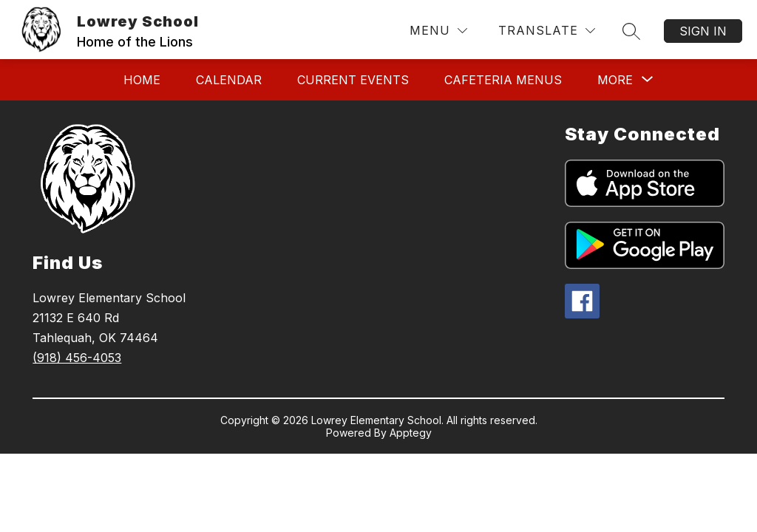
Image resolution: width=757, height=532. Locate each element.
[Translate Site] (547, 31)
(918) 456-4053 (77, 358)
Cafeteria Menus (503, 80)
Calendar (229, 80)
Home (142, 80)
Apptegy (411, 433)
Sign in (703, 31)
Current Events (353, 80)
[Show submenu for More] (615, 80)
